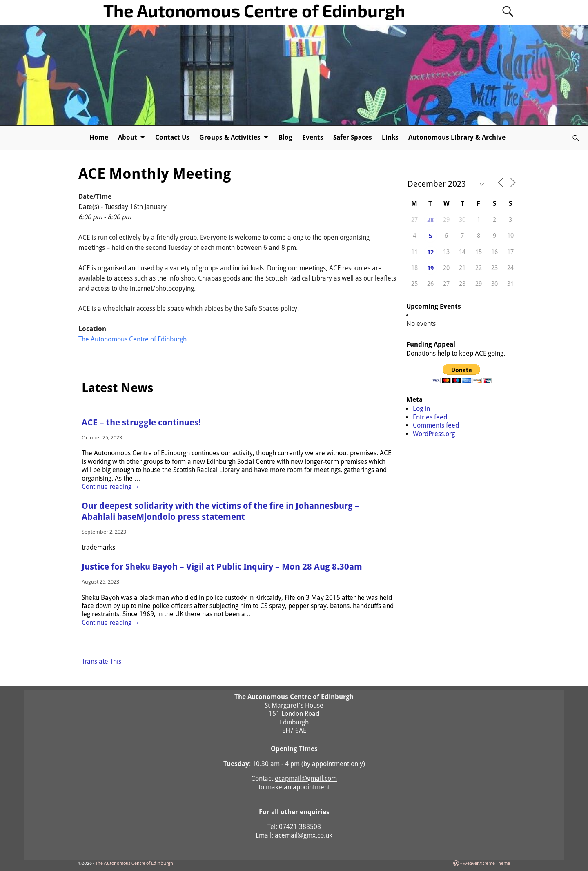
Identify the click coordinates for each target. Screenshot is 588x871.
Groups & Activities (230, 137)
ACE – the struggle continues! (141, 423)
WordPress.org (434, 434)
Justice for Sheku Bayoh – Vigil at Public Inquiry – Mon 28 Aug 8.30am (222, 567)
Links (390, 137)
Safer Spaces (353, 137)
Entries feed (430, 417)
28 (430, 220)
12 (430, 252)
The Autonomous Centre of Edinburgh (254, 10)
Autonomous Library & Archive (457, 137)
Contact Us (172, 137)
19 (430, 268)
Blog (285, 137)
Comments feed (436, 425)
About (128, 137)
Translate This (101, 661)
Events (313, 137)
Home (99, 137)
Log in (421, 409)
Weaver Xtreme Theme (486, 863)
